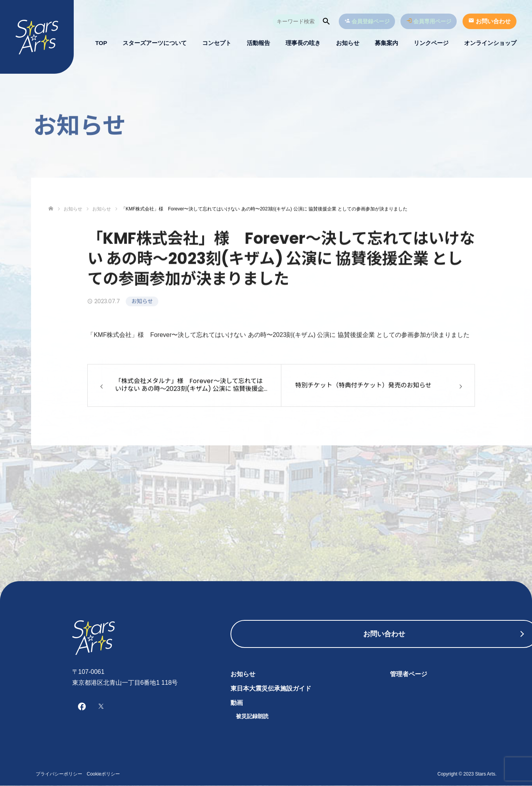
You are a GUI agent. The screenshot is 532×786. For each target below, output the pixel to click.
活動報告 (258, 43)
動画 (237, 703)
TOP (101, 43)
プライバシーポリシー (59, 774)
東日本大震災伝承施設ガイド (271, 688)
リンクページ (431, 43)
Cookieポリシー (103, 774)
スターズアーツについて (155, 43)
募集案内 (386, 43)
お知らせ (348, 43)
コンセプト (217, 43)
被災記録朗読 (252, 716)
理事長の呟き (303, 43)
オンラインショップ (490, 43)
